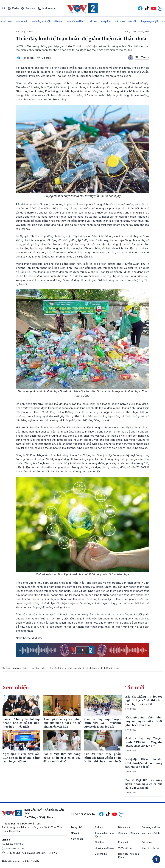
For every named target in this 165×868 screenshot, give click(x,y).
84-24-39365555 (15, 844)
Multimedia (47, 8)
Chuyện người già (149, 21)
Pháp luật (106, 21)
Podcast (28, 8)
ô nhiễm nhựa (20, 668)
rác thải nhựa (38, 668)
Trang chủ (76, 827)
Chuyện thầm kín (151, 848)
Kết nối (132, 21)
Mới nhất (76, 833)
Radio (13, 8)
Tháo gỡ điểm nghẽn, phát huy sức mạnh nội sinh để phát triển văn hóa (144, 721)
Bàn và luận (22, 21)
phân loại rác (75, 668)
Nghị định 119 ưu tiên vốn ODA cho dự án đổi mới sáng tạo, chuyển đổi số (144, 763)
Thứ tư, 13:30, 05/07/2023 (136, 31)
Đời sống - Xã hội (41, 21)
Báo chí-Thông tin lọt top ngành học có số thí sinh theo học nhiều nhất (144, 700)
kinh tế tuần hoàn (110, 668)
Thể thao (93, 21)
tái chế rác (91, 668)
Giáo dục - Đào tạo (129, 833)
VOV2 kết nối (125, 848)
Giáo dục (58, 21)
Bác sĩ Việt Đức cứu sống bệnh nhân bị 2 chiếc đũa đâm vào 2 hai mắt (144, 784)
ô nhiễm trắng (57, 668)
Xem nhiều (77, 839)
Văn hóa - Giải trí (76, 21)
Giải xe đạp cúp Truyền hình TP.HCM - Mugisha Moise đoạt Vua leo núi (144, 742)
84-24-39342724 (15, 848)
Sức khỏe (120, 21)
